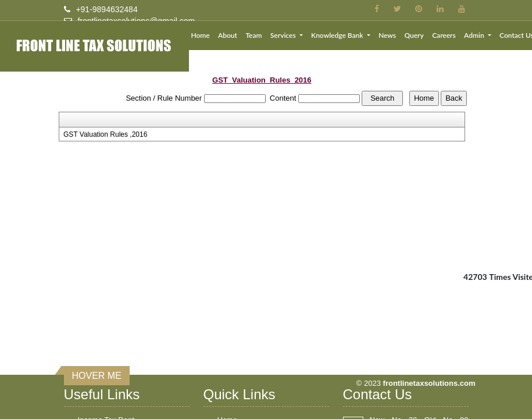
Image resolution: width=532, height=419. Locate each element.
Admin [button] (475, 35)
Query (414, 35)
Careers (444, 35)
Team (253, 35)
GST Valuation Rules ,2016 (105, 134)
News (387, 35)
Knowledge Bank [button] (338, 35)
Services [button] (284, 35)
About (228, 35)
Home (200, 35)
